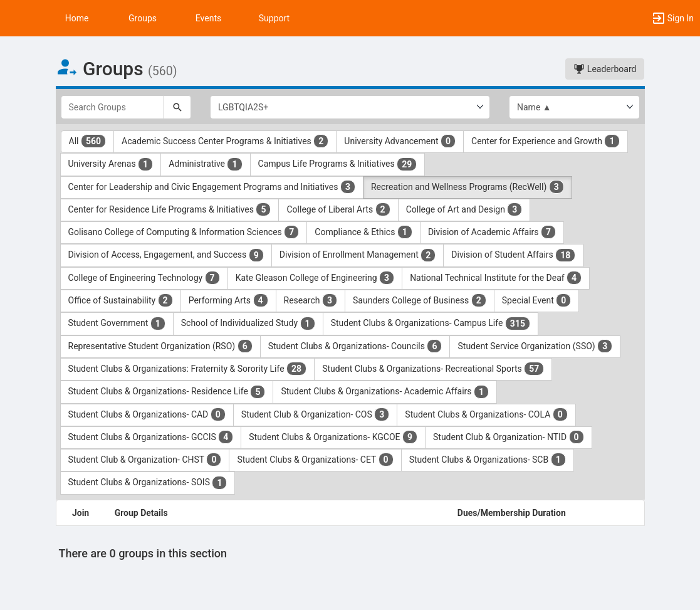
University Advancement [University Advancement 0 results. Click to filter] (400, 141)
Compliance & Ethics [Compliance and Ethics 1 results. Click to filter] (363, 232)
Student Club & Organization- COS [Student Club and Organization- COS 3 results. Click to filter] (316, 414)
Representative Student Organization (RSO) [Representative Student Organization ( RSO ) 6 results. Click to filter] (160, 346)
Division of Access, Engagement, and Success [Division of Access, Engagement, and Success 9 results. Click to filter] (166, 255)
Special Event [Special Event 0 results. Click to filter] (537, 300)
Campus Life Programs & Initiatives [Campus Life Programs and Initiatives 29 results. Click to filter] (338, 164)
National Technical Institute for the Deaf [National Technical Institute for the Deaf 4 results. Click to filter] (496, 278)
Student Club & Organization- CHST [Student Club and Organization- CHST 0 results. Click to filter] (145, 460)
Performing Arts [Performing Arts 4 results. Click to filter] (228, 300)
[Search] (177, 107)
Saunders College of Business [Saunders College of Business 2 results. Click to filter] (420, 300)
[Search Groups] (113, 107)
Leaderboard (605, 69)
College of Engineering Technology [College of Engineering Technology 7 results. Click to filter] (144, 278)
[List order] (574, 107)
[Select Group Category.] (350, 107)
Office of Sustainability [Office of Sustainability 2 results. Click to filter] (121, 300)
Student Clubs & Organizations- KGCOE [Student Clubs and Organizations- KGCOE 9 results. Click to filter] (333, 437)
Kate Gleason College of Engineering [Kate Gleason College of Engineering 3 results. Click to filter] (315, 278)
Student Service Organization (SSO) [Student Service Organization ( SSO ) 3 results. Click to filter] (535, 346)
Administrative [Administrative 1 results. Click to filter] (205, 164)
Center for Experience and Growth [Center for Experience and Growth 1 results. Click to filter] (545, 141)
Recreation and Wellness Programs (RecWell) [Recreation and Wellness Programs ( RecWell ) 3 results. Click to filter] (468, 187)
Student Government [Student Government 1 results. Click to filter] (117, 323)
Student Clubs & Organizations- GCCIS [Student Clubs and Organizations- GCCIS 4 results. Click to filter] (151, 437)
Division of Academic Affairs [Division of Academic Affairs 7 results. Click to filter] (492, 232)
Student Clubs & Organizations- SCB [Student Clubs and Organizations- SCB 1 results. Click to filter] (488, 460)
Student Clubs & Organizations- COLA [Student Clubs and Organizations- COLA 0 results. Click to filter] (486, 414)
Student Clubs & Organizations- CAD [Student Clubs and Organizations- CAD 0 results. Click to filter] (147, 414)
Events (208, 18)
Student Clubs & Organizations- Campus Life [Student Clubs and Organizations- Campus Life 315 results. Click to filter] (431, 323)
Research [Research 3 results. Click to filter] (311, 300)
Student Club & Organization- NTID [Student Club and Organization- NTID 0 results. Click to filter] (509, 437)
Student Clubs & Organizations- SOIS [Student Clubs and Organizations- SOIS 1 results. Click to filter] (148, 483)
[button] (16, 18)
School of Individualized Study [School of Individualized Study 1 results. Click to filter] (248, 323)
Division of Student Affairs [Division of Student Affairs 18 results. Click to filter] (513, 255)
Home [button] (77, 18)
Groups (143, 18)
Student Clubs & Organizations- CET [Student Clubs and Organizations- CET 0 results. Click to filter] (315, 460)
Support (274, 18)
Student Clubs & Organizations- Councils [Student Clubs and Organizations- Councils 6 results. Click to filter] (355, 346)
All (88, 141)
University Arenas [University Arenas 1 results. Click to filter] (111, 164)
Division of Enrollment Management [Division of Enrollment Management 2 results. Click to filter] (358, 255)
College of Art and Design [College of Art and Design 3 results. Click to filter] (464, 209)
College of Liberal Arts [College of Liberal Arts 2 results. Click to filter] (338, 209)
